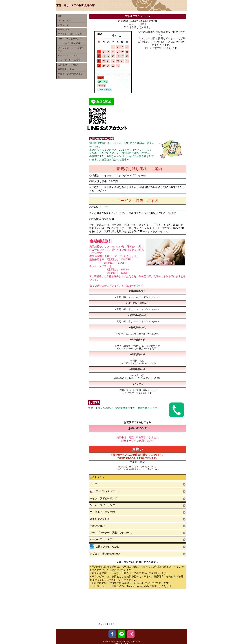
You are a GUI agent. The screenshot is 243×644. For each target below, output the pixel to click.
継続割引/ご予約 (66, 69)
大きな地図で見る (106, 624)
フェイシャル (64, 20)
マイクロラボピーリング (70, 34)
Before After (64, 30)
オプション (63, 25)
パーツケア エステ (68, 55)
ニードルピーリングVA (69, 43)
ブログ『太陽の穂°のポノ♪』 (70, 75)
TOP (60, 16)
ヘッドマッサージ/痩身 (69, 60)
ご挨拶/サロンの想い (68, 65)
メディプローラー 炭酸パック (71, 49)
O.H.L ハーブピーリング (70, 39)
